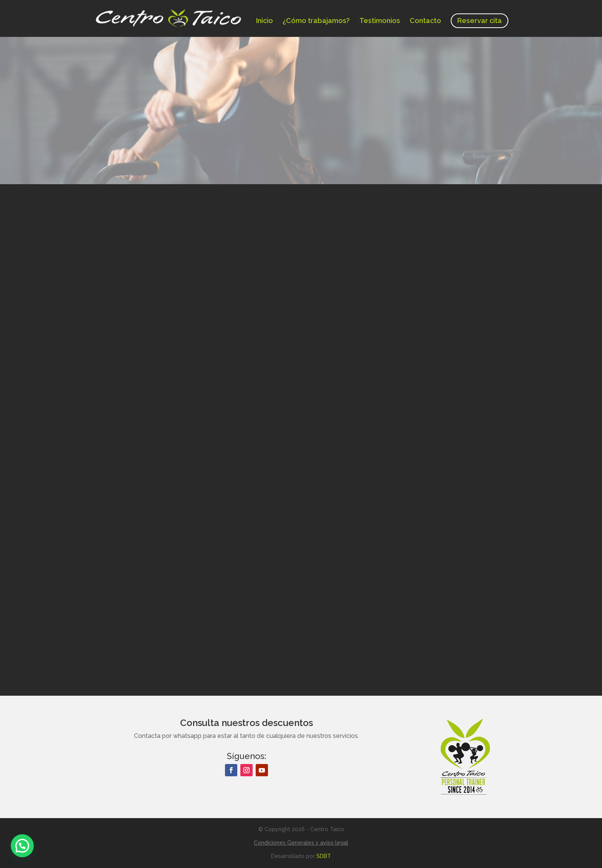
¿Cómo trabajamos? (316, 21)
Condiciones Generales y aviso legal (301, 843)
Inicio (265, 21)
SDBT (324, 856)
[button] (22, 846)
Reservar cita (480, 21)
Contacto (425, 21)
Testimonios (380, 21)
